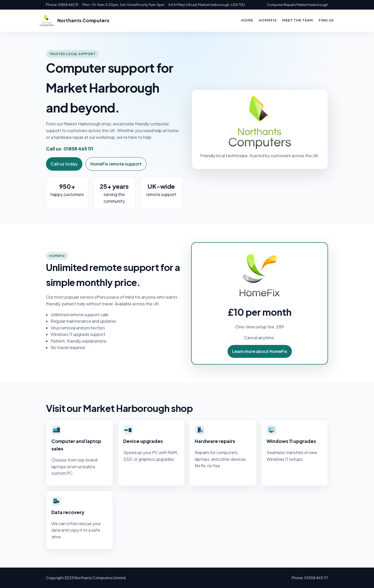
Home (247, 20)
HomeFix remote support (116, 164)
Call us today (64, 164)
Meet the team (298, 20)
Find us (326, 20)
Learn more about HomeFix (260, 351)
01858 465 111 (78, 149)
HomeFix (268, 20)
